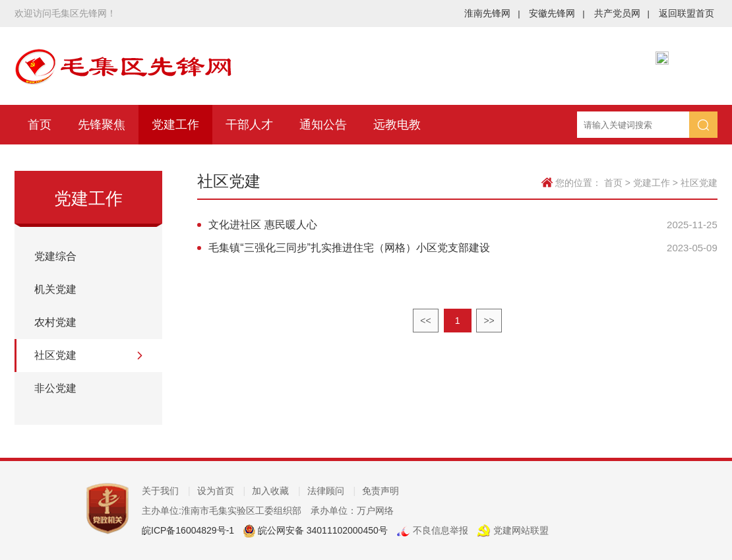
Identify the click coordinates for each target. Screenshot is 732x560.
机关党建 (55, 289)
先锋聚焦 (102, 125)
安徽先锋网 (557, 13)
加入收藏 (276, 491)
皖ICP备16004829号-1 (188, 530)
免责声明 (381, 491)
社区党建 (55, 355)
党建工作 (175, 125)
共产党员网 (622, 13)
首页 (40, 125)
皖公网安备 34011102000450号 (321, 530)
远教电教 (397, 125)
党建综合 (55, 256)
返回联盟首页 (686, 13)
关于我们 (166, 491)
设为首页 (222, 491)
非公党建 (55, 388)
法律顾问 (332, 491)
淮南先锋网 (492, 13)
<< (425, 321)
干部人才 (249, 125)
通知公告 (323, 125)
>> (489, 321)
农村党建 (55, 322)
